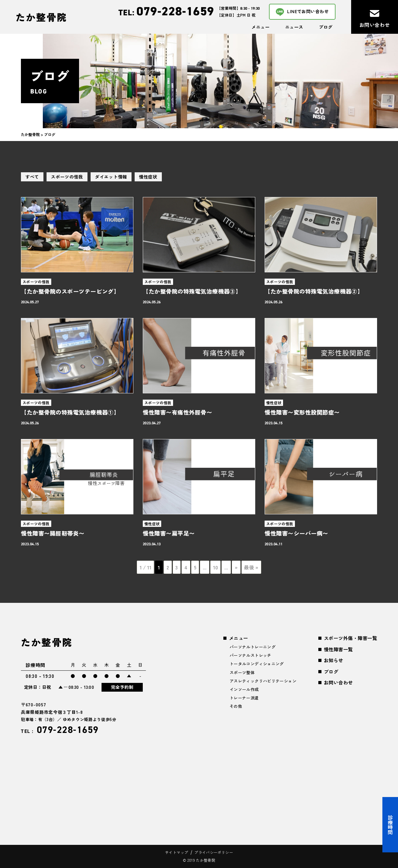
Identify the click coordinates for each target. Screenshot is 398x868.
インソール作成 (244, 689)
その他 (236, 706)
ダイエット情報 (111, 177)
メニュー (261, 27)
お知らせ (334, 660)
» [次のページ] (236, 567)
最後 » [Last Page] (251, 567)
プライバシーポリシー (214, 852)
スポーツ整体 (242, 672)
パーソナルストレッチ (251, 655)
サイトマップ (177, 852)
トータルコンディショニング (257, 664)
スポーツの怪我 (67, 177)
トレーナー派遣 (244, 698)
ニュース (294, 27)
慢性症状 (148, 177)
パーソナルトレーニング (253, 647)
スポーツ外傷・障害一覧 (351, 638)
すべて (32, 177)
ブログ (326, 27)
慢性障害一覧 (338, 649)
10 (216, 567)
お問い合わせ (338, 682)
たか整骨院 (41, 17)
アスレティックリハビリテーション (263, 681)
